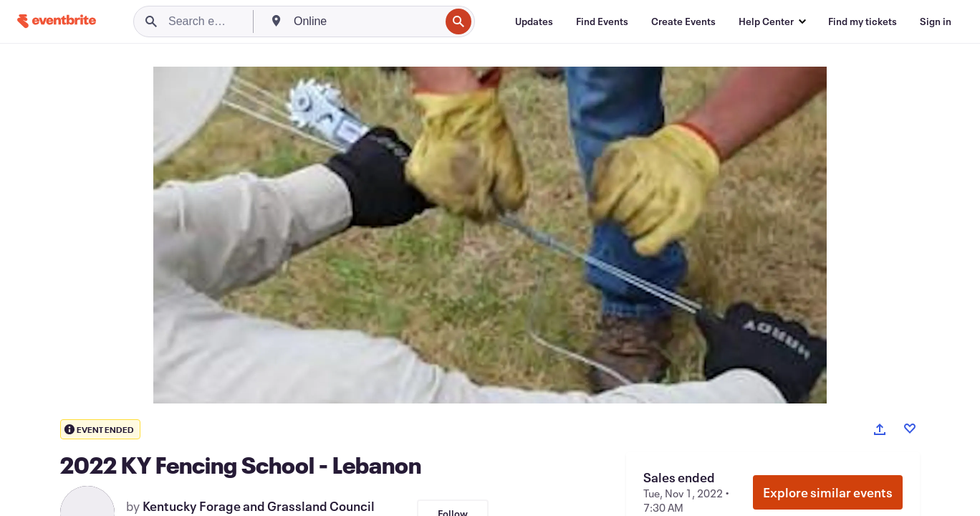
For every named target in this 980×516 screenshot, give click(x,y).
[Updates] (534, 21)
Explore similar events (828, 492)
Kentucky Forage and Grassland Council (259, 506)
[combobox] (365, 21)
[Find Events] (602, 21)
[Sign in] (936, 21)
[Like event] (910, 429)
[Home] (57, 21)
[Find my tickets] (863, 21)
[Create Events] (683, 21)
